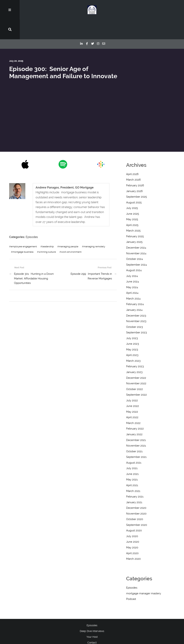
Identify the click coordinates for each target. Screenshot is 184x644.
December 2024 (136, 228)
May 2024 (132, 268)
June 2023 (133, 324)
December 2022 (136, 358)
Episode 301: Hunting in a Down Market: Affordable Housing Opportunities (34, 259)
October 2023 (134, 307)
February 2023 (135, 347)
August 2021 (134, 443)
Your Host (92, 617)
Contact (92, 623)
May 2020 (132, 528)
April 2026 (132, 155)
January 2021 (134, 483)
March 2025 (133, 211)
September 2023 (136, 313)
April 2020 (132, 534)
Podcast (131, 579)
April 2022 (132, 398)
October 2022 (134, 370)
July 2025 (132, 188)
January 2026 (134, 171)
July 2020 (132, 517)
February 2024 (135, 285)
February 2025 (135, 217)
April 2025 (132, 206)
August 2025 (134, 183)
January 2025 (134, 222)
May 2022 (132, 392)
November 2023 (136, 302)
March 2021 (133, 471)
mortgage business (23, 232)
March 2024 (133, 279)
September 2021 (136, 437)
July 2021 (132, 449)
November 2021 (136, 426)
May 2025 (132, 200)
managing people (69, 227)
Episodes (32, 217)
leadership (48, 227)
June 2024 (133, 262)
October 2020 (135, 500)
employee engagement (24, 227)
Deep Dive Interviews (92, 612)
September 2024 (136, 245)
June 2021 (132, 454)
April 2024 (132, 273)
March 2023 (133, 341)
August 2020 (134, 511)
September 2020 (137, 505)
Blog (92, 629)
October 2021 (134, 432)
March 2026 (133, 160)
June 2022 (133, 386)
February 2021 (135, 477)
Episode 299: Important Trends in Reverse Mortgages (91, 257)
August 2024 (134, 251)
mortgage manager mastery (144, 574)
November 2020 (136, 494)
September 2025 (136, 177)
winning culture (47, 232)
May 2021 (132, 460)
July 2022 (132, 381)
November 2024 (136, 234)
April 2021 (132, 466)
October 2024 (134, 239)
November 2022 (136, 364)
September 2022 (136, 375)
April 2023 (132, 336)
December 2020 (136, 488)
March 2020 (133, 539)
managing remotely (94, 227)
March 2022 (133, 404)
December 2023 (136, 296)
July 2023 (132, 319)
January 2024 (134, 290)
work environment (71, 232)
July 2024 (132, 256)
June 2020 (133, 522)
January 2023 (134, 353)
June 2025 (133, 194)
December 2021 (136, 420)
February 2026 (135, 166)
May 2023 (132, 330)
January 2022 (134, 415)
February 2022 (135, 409)
